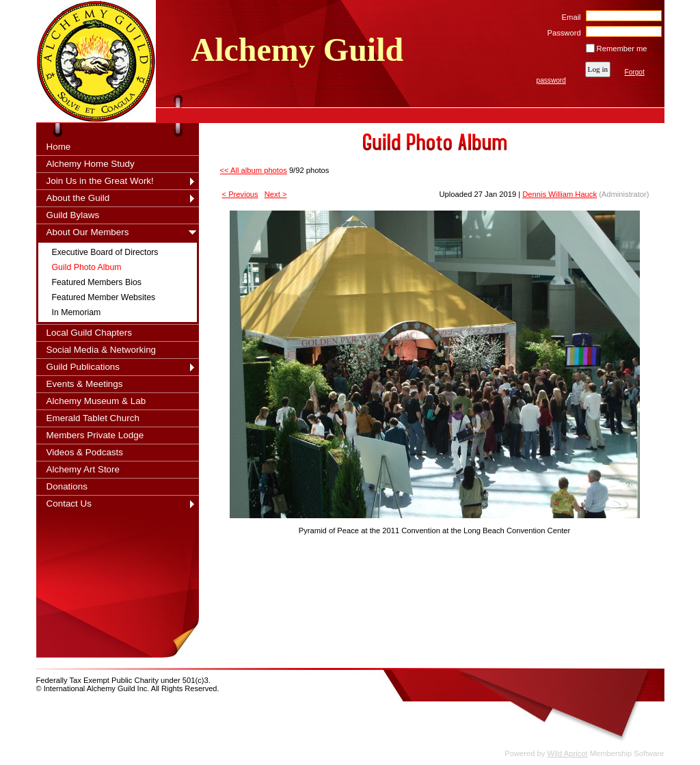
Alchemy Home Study (91, 164)
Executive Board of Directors (105, 252)
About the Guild (78, 198)
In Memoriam (77, 312)
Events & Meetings (85, 384)
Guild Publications (83, 367)
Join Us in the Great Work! (100, 181)
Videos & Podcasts (85, 452)
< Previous (240, 194)
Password (562, 33)
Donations (67, 486)
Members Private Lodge (95, 435)
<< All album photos (254, 170)
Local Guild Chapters (90, 333)
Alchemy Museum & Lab (96, 401)
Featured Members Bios (97, 282)
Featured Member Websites (104, 297)
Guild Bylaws (73, 215)
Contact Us (69, 504)
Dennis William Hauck (560, 194)
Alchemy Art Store (83, 469)
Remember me (622, 49)
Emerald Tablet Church (93, 418)
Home (59, 147)
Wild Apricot (568, 753)
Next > (276, 194)
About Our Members (88, 232)
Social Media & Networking (102, 350)
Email (568, 17)
